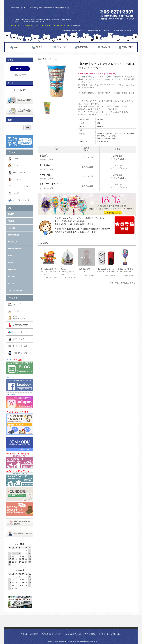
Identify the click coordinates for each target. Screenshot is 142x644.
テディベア (18, 165)
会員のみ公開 (87, 157)
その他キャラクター (21, 353)
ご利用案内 (34, 634)
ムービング (18, 158)
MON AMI (13, 242)
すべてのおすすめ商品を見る (123, 283)
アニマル (17, 179)
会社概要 (24, 634)
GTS (10, 256)
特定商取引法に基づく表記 (51, 634)
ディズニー (18, 311)
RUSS (11, 283)
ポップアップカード (21, 200)
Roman (12, 276)
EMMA (11, 214)
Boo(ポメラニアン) (19, 318)
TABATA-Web (44, 13)
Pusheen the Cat (20, 346)
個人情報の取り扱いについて (75, 634)
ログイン (112, 159)
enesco (56, 59)
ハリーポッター (20, 339)
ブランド (48, 59)
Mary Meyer (14, 235)
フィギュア (18, 193)
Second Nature (15, 290)
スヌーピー (18, 304)
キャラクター (13, 298)
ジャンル (12, 152)
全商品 (40, 59)
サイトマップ (103, 634)
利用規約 (92, 634)
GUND (11, 221)
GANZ (11, 263)
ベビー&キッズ (19, 172)
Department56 (15, 249)
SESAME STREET (21, 325)
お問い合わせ (116, 634)
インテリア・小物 (21, 186)
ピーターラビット (21, 332)
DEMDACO (13, 270)
